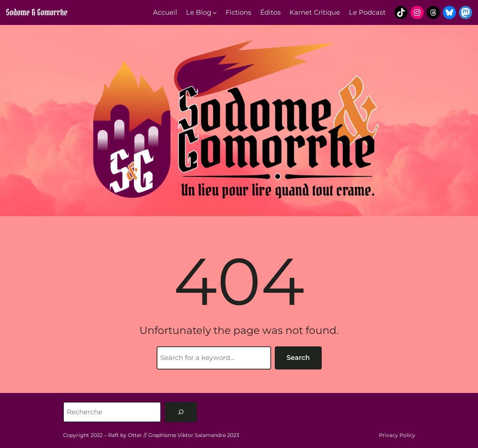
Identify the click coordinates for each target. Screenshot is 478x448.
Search (298, 358)
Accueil (165, 12)
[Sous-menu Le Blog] (215, 13)
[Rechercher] (181, 412)
